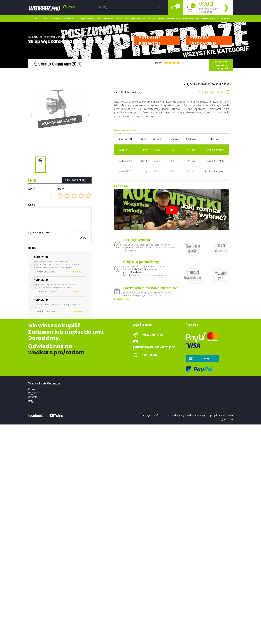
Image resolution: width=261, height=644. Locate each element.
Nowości (214, 18)
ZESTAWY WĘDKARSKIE (203, 41)
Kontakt (33, 397)
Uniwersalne (62, 37)
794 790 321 (140, 269)
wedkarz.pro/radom (56, 353)
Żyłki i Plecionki (105, 18)
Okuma (74, 37)
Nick (32, 189)
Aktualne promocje (150, 41)
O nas (32, 389)
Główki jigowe (174, 18)
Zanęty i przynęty (87, 18)
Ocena (61, 189)
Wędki (46, 18)
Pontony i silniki (191, 18)
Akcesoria (57, 18)
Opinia (33, 205)
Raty (31, 401)
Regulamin (34, 393)
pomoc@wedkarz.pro (134, 272)
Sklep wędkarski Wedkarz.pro (191, 415)
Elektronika (70, 18)
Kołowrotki (35, 18)
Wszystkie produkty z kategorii (221, 65)
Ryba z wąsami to (40, 232)
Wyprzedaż (226, 18)
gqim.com (227, 419)
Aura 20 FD (84, 37)
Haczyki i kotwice (156, 18)
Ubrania (120, 18)
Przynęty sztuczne (136, 18)
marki (205, 18)
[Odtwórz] (172, 210)
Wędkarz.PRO (35, 37)
